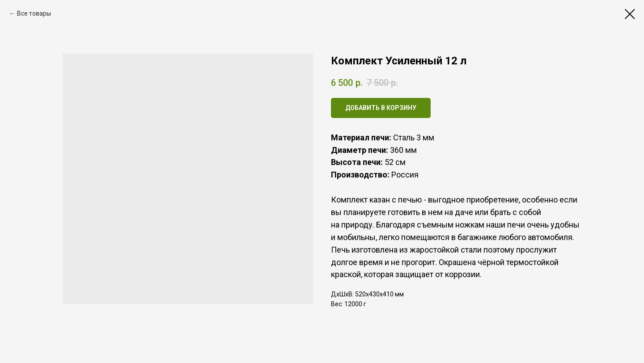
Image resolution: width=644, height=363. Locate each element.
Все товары (34, 13)
